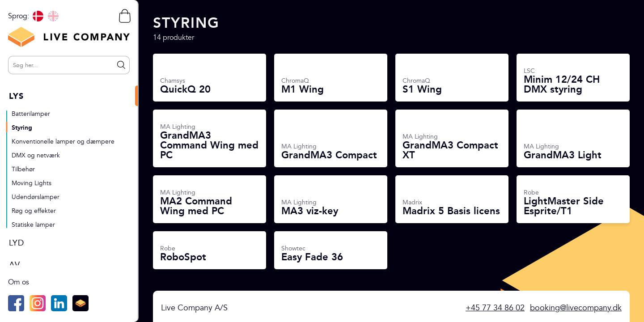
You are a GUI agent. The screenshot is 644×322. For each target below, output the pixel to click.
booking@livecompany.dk (576, 308)
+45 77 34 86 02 (495, 308)
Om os (19, 282)
